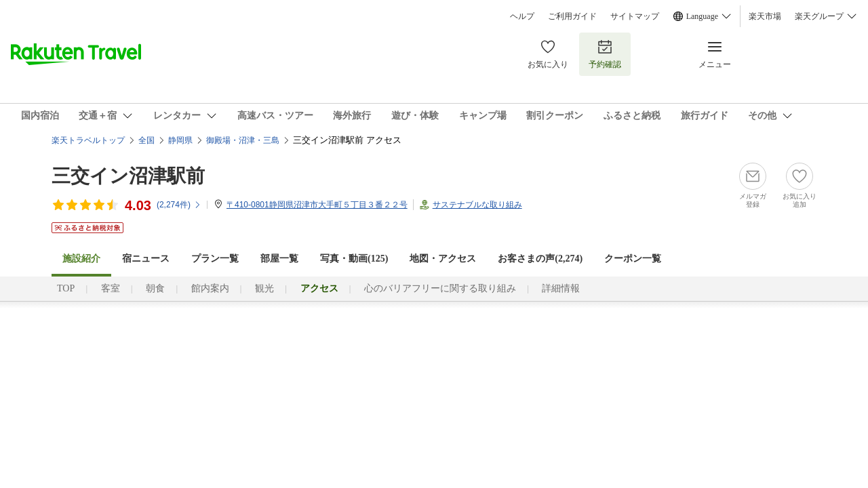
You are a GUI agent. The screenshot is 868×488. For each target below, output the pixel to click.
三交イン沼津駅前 (128, 176)
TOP (66, 288)
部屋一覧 (279, 259)
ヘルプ (522, 16)
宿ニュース (146, 259)
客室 (111, 288)
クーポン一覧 (633, 259)
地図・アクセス (443, 259)
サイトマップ (635, 16)
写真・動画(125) (354, 259)
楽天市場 (765, 16)
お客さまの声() (540, 259)
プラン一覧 (215, 259)
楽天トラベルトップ (88, 140)
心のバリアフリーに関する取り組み (440, 288)
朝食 (155, 288)
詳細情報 (561, 288)
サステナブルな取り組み (477, 205)
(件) (179, 205)
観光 (264, 288)
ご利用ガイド (572, 16)
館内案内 (210, 288)
